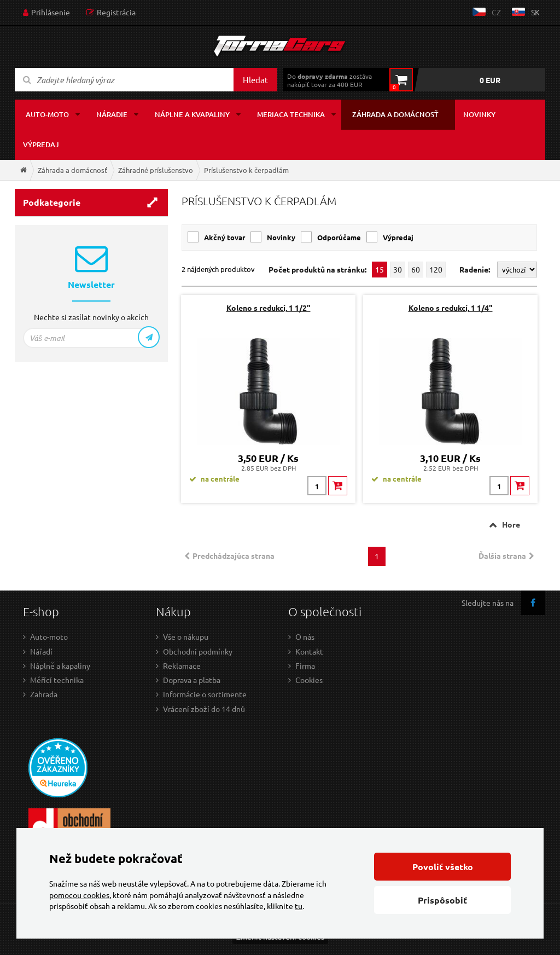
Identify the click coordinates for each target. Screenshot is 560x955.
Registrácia (116, 12)
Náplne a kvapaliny (192, 114)
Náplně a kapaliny (60, 665)
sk (535, 12)
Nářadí (41, 651)
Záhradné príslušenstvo (156, 170)
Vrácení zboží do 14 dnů (204, 709)
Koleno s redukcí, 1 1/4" (451, 308)
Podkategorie (52, 202)
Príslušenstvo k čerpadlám (246, 170)
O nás (305, 636)
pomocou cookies (79, 895)
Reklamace (182, 665)
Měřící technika (57, 680)
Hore (511, 524)
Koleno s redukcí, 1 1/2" (269, 308)
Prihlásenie (51, 12)
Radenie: (476, 269)
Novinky (479, 114)
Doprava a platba (192, 680)
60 (416, 269)
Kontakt (309, 651)
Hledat (255, 80)
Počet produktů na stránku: (317, 270)
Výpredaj (41, 144)
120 (436, 269)
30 (398, 269)
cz (496, 12)
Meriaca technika (291, 114)
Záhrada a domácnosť (395, 114)
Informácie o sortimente (205, 694)
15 (380, 269)
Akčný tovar (224, 237)
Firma (305, 665)
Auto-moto (47, 114)
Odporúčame (339, 237)
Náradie (112, 114)
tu (299, 906)
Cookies (309, 680)
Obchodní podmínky (198, 651)
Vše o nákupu (186, 636)
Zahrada (44, 694)
